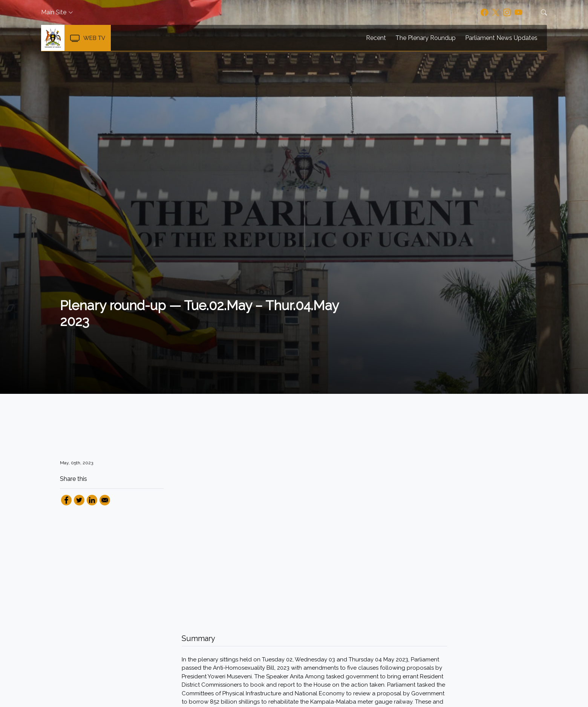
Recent (376, 38)
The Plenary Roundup (426, 38)
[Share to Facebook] (66, 500)
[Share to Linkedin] (92, 500)
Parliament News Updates (501, 38)
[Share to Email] (105, 500)
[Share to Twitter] (79, 500)
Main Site (54, 12)
